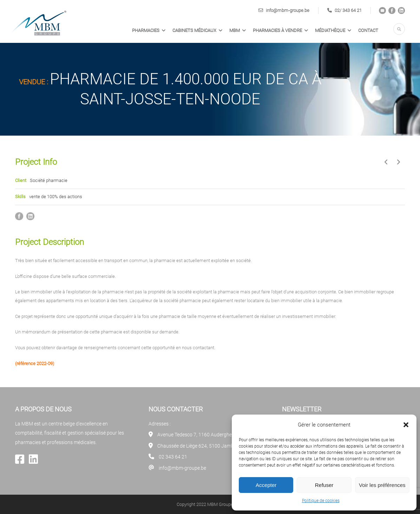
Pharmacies (146, 30)
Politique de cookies (321, 501)
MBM (235, 30)
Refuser (324, 485)
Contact (368, 30)
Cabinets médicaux (194, 30)
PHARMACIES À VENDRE (277, 30)
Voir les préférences (382, 485)
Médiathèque (330, 30)
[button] (406, 425)
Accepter (266, 485)
